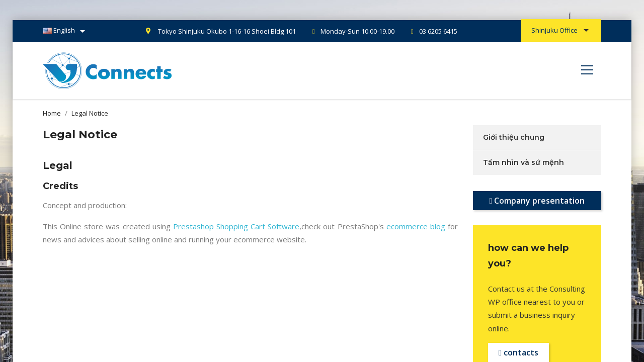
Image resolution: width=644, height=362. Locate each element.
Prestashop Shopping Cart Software (236, 226)
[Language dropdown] (66, 31)
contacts (518, 352)
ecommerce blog (416, 226)
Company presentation (537, 201)
